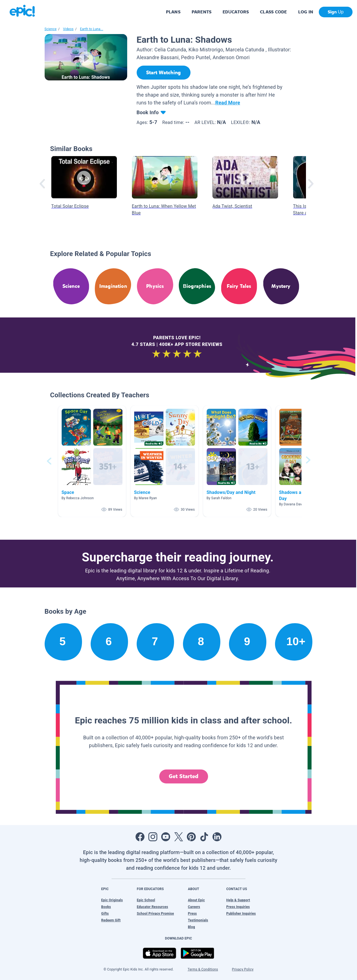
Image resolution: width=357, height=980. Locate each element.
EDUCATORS (236, 12)
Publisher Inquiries (241, 914)
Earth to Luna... (92, 29)
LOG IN (306, 12)
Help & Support (238, 900)
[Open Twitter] (178, 837)
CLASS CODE (273, 12)
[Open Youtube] (166, 837)
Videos (68, 29)
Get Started (184, 776)
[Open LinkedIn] (217, 837)
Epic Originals (112, 900)
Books (106, 907)
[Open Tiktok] (204, 837)
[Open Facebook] (140, 837)
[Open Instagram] (153, 837)
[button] (92, 461)
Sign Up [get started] (336, 12)
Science (51, 29)
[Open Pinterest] (191, 837)
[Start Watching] (164, 73)
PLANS (173, 12)
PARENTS (202, 12)
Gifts (105, 914)
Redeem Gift (111, 920)
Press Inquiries (238, 907)
